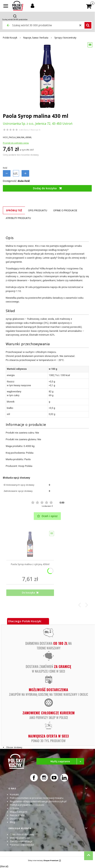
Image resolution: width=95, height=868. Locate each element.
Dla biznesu (17, 819)
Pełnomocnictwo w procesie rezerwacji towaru (37, 798)
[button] (6, 6)
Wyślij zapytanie (67, 761)
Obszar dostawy (14, 747)
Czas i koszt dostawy (22, 834)
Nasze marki (17, 815)
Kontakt (14, 794)
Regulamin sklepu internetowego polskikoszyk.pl (38, 801)
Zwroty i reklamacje (21, 841)
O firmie (14, 808)
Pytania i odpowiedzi (22, 845)
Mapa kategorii (19, 812)
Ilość (5, 168)
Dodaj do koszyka (45, 188)
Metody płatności (20, 838)
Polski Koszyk (10, 38)
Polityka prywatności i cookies (27, 805)
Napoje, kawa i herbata (36, 38)
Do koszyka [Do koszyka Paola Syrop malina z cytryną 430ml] (28, 593)
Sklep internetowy (43, 860)
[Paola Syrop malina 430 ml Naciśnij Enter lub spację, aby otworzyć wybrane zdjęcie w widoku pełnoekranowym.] (47, 76)
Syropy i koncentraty (65, 38)
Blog (12, 822)
